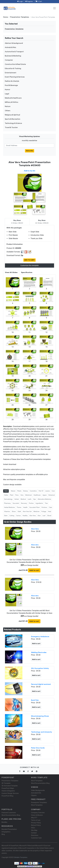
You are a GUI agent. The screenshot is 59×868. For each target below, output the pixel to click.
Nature (8, 106)
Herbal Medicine (9, 507)
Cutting (12, 516)
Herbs (6, 495)
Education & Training (13, 68)
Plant (12, 495)
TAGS (6, 491)
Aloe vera (35, 545)
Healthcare (37, 495)
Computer (9, 60)
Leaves (48, 491)
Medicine (37, 511)
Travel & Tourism (11, 127)
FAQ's (33, 828)
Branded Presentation (9, 829)
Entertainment (11, 73)
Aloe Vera (33, 516)
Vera (22, 495)
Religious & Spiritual (12, 115)
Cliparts (34, 795)
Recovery (24, 503)
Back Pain (35, 700)
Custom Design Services (10, 793)
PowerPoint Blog (7, 796)
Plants (19, 491)
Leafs (30, 499)
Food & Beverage (11, 85)
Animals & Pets (10, 47)
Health (25, 507)
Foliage (44, 511)
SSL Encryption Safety (40, 668)
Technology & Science (13, 123)
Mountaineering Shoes (40, 716)
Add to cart (34, 570)
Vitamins (7, 511)
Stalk (19, 511)
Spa (35, 499)
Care (51, 507)
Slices (14, 511)
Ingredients (39, 503)
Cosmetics (33, 491)
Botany (26, 491)
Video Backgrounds (38, 790)
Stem (6, 516)
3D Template (6, 783)
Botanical (52, 495)
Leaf (44, 516)
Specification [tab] (27, 272)
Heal (50, 511)
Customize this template (29, 265)
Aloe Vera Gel (27, 511)
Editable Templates (21, 857)
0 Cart (39, 1)
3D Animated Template (10, 786)
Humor (7, 90)
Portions (44, 507)
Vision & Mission (37, 815)
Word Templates (37, 781)
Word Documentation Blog (40, 783)
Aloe (39, 516)
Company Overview (38, 813)
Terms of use (36, 820)
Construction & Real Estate (15, 64)
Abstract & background (14, 43)
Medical (23, 499)
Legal (7, 94)
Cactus (18, 516)
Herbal (17, 499)
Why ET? (34, 818)
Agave (45, 495)
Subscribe (30, 151)
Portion (31, 503)
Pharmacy (7, 503)
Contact (34, 833)
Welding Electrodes (39, 652)
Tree (46, 503)
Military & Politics (11, 102)
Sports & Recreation (13, 119)
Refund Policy (36, 825)
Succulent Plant (35, 507)
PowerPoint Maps (8, 788)
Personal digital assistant (41, 684)
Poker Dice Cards (38, 748)
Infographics (6, 832)
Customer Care (36, 838)
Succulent (16, 503)
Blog (3, 834)
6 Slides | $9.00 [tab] (17, 222)
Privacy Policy (36, 823)
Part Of (41, 491)
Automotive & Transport (14, 52)
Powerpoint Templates (39, 802)
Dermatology (8, 499)
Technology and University (42, 732)
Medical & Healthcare (13, 98)
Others (8, 111)
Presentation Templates (20, 17)
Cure (53, 491)
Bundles (4, 822)
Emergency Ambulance (40, 637)
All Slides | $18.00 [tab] (42, 222)
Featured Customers (9, 813)
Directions (35, 835)
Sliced (49, 516)
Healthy (25, 516)
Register (29, 1)
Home (5, 17)
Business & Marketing (13, 56)
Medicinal (28, 495)
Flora (17, 495)
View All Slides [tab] (11, 272)
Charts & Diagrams (8, 791)
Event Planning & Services (15, 77)
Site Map (34, 830)
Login (20, 1)
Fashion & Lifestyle (12, 81)
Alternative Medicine (44, 499)
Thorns (19, 507)
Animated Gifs (36, 793)
